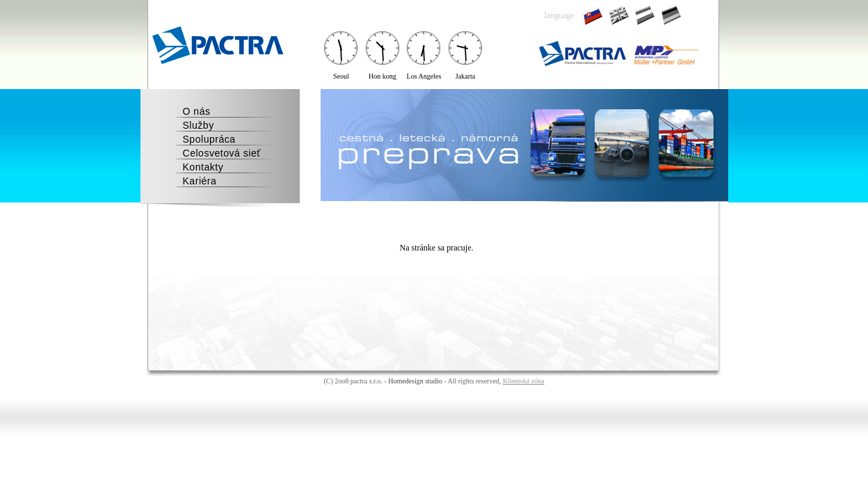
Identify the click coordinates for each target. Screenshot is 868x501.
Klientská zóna (524, 381)
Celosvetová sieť (222, 153)
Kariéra (200, 181)
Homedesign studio (415, 381)
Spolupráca (209, 139)
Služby (199, 125)
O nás (197, 111)
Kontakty (203, 167)
